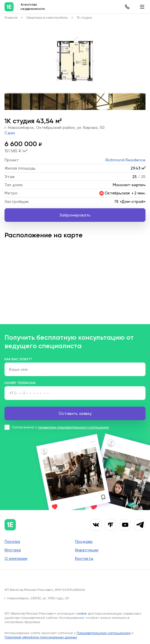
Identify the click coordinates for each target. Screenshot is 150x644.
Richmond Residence (125, 160)
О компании (16, 558)
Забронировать (75, 215)
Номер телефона (20, 383)
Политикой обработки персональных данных (41, 637)
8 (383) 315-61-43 (127, 7)
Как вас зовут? (18, 359)
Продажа (84, 541)
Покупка (12, 541)
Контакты (84, 558)
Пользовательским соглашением (104, 633)
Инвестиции (87, 550)
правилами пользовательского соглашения (73, 427)
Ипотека (13, 550)
